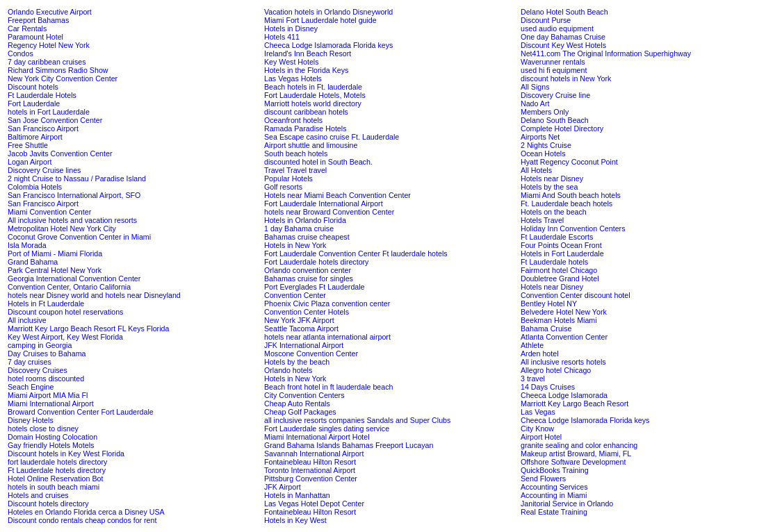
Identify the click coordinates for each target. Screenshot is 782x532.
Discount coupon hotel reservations (65, 312)
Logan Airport (30, 162)
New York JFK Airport (299, 320)
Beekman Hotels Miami (559, 320)
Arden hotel (540, 354)
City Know (537, 429)
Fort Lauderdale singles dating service (327, 429)
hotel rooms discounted (46, 379)
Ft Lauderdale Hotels (42, 95)
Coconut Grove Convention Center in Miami (79, 237)
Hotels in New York (295, 245)
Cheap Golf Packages (300, 412)
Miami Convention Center (49, 212)
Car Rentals (27, 28)
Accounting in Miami (554, 495)
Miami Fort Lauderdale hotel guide (320, 20)
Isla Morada (27, 245)
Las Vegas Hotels (293, 78)
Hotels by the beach (297, 362)
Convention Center (295, 295)
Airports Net (540, 137)
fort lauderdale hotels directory (57, 462)
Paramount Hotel (35, 37)
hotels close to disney (43, 429)
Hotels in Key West (295, 520)
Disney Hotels (31, 420)
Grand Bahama (33, 262)
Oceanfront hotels (293, 120)
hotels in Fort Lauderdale (49, 112)
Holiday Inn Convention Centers (573, 228)
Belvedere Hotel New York (564, 312)
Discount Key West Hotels (563, 45)
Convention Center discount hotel (576, 295)
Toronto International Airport (310, 470)
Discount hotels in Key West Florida (66, 454)
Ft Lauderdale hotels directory (57, 470)
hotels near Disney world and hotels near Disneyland (94, 295)
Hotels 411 (282, 37)
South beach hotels (296, 153)
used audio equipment (557, 28)
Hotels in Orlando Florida (305, 220)
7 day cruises (30, 362)
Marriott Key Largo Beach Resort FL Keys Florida (88, 329)
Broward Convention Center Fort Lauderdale (81, 412)
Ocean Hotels (543, 153)
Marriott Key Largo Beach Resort (575, 404)
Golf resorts (283, 187)
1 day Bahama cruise (299, 228)
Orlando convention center (308, 270)
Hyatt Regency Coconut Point (569, 162)
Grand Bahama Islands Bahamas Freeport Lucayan (349, 445)
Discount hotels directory (48, 504)
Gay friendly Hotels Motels (51, 445)
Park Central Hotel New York (55, 270)
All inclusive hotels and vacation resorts (72, 220)
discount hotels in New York (566, 78)
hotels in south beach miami (54, 487)
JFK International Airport (304, 345)
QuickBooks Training (555, 470)
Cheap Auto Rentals (297, 404)
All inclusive (27, 320)
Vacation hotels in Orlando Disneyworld (328, 12)
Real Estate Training (554, 512)
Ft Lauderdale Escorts (557, 237)
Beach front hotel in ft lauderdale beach (328, 387)
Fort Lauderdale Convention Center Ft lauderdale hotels (356, 253)
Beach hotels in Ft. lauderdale (313, 87)
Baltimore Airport (35, 137)
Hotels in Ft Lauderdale (46, 304)
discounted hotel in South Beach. (318, 162)
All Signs (535, 87)
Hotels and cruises (38, 495)
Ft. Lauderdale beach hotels (567, 203)
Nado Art (535, 103)
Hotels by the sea (549, 187)
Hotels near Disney (552, 178)
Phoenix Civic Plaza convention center (327, 304)
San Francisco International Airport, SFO (74, 195)
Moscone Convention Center (311, 354)
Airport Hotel (541, 437)
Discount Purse (546, 20)
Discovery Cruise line (555, 95)
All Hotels (536, 170)
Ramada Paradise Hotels (305, 128)
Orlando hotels (288, 370)
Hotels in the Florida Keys (306, 70)
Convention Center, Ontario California (69, 287)
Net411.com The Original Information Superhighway (606, 53)
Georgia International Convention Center (74, 279)
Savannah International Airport (314, 454)
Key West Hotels (292, 62)
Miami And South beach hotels (571, 195)
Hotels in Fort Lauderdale (562, 253)
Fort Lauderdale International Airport (324, 203)
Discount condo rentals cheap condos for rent (82, 520)
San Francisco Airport (43, 128)
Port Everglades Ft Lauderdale (315, 287)
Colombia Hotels (35, 187)
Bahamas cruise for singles (309, 279)
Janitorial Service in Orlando (567, 504)
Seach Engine (31, 387)
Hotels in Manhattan (297, 495)
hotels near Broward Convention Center (329, 212)
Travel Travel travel (295, 170)
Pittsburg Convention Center (311, 479)
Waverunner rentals (553, 62)
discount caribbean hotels (306, 112)
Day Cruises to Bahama (47, 354)
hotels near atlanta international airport (327, 337)
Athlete (532, 345)
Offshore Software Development (573, 462)
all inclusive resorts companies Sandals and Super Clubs (357, 420)
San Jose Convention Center (55, 120)
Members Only (545, 112)
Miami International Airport (51, 404)
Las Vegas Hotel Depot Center (314, 504)
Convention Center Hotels (307, 312)
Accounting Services (554, 487)
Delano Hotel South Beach (564, 12)
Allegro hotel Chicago (556, 370)
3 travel (533, 379)
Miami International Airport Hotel (317, 437)
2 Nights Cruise (546, 145)
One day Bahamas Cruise (563, 37)
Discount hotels (33, 87)
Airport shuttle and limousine (311, 145)
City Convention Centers (304, 395)
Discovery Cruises (38, 370)
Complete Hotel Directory (562, 128)
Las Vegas (538, 412)
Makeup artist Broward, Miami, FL (576, 454)
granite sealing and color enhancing (579, 445)
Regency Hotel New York (49, 45)
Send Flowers (543, 479)
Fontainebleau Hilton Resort (310, 462)
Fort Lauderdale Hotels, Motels (315, 95)
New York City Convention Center (63, 78)
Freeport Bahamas (38, 20)
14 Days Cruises (548, 387)
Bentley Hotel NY (549, 304)
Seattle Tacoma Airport (301, 329)
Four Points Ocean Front (561, 245)
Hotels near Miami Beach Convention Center (337, 195)
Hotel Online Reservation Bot (55, 479)
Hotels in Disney (291, 28)
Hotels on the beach (554, 212)
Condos (21, 53)
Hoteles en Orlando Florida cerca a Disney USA (86, 512)
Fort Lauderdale (34, 103)
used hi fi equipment (554, 70)
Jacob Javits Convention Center (60, 153)
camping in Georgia (40, 345)
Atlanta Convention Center (564, 337)
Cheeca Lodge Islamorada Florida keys (328, 45)
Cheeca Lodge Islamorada (564, 395)
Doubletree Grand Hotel (560, 279)
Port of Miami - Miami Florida (55, 253)
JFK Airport (283, 487)
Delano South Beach (555, 120)
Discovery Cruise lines (44, 170)
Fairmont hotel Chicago (559, 270)
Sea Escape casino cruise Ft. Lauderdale (332, 137)
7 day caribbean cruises (47, 62)
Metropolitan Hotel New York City (62, 228)
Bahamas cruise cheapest (307, 237)
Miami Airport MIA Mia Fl (48, 395)
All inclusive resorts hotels (563, 362)
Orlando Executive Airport (50, 12)
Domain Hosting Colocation (52, 437)
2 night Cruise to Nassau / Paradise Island (77, 178)
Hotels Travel (542, 220)
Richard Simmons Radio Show (58, 70)
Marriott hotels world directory (313, 103)
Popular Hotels (288, 178)
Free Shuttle (28, 145)
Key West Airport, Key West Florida (65, 337)
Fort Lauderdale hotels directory (316, 262)
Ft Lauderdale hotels (554, 262)
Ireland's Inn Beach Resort (308, 53)
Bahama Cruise (546, 329)
